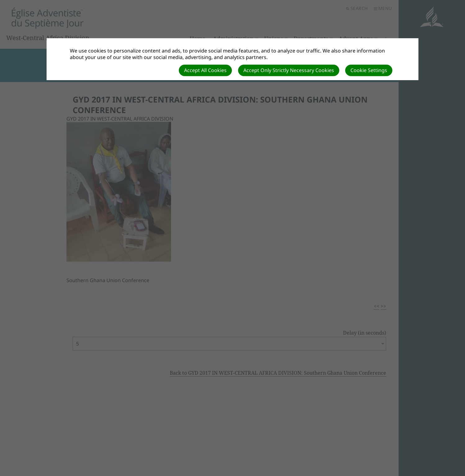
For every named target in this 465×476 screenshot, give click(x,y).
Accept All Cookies (205, 70)
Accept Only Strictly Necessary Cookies (289, 70)
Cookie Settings (369, 70)
